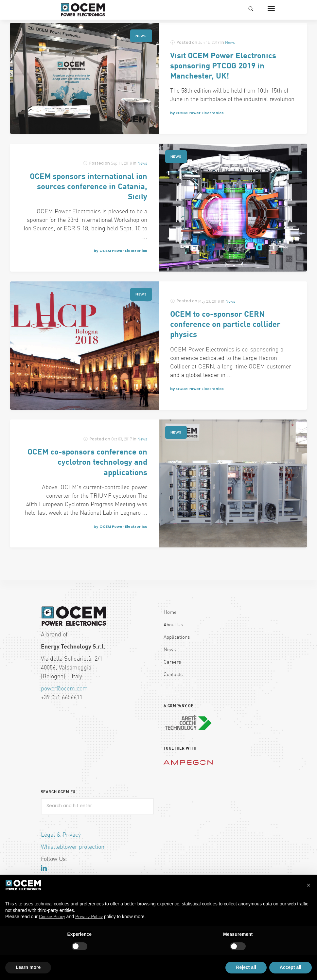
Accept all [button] (291, 967)
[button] (308, 885)
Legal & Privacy (61, 835)
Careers (172, 662)
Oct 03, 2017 (122, 439)
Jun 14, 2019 (209, 43)
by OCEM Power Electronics (197, 113)
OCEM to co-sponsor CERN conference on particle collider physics (225, 325)
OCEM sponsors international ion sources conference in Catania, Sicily (88, 187)
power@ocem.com (64, 689)
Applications (177, 638)
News (141, 36)
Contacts (173, 675)
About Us (173, 625)
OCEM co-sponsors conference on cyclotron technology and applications (87, 463)
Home (170, 613)
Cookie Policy (52, 917)
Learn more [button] (28, 967)
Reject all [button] (246, 967)
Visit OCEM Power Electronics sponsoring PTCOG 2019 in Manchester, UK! (223, 66)
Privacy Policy (89, 917)
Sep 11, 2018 (121, 164)
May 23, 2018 (209, 302)
